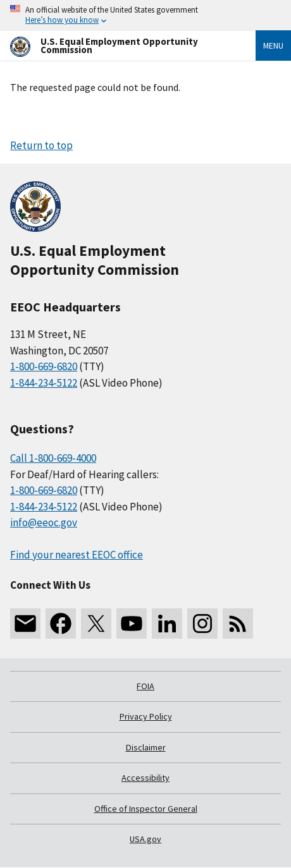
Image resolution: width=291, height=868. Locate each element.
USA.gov (145, 839)
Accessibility (145, 778)
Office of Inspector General (146, 809)
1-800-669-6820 (44, 366)
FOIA (145, 686)
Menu (273, 45)
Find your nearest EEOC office (77, 555)
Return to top (41, 145)
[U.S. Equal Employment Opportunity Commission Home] (118, 46)
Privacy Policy (146, 716)
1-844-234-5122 (44, 383)
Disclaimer (146, 747)
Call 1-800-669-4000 (53, 458)
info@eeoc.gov (44, 522)
